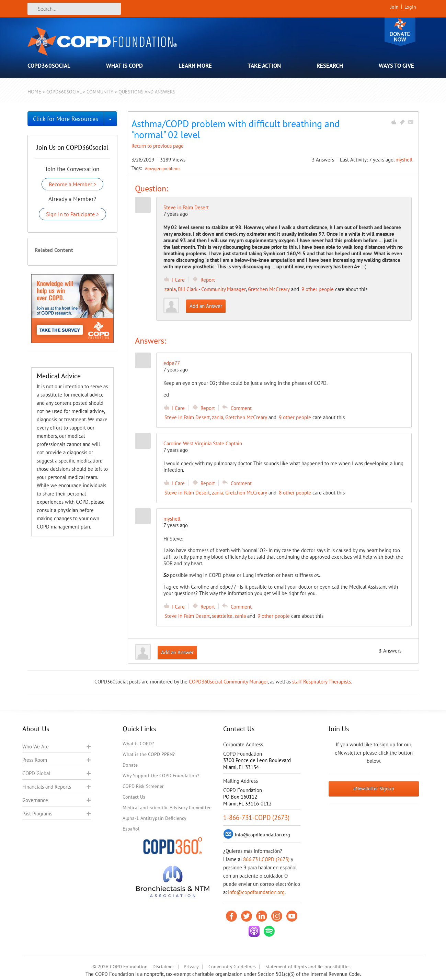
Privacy (191, 967)
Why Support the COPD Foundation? (161, 776)
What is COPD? (138, 744)
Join (394, 7)
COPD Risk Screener (143, 786)
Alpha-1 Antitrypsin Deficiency (155, 818)
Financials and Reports (47, 787)
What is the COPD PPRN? (149, 754)
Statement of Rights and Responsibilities (308, 967)
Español (131, 829)
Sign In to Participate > (72, 214)
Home (34, 92)
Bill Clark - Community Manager (212, 289)
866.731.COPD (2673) (266, 859)
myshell (404, 160)
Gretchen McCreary (269, 289)
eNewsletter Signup (374, 789)
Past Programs (37, 814)
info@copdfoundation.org (256, 892)
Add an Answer (206, 306)
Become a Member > (72, 184)
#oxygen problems (163, 168)
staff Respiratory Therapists (322, 682)
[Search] (74, 9)
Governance (35, 800)
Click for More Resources (66, 119)
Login (410, 7)
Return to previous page (158, 146)
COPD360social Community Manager (228, 682)
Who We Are (36, 747)
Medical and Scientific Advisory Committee (167, 808)
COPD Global (36, 773)
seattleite (222, 616)
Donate (400, 32)
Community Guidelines (232, 967)
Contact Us (134, 797)
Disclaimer (163, 967)
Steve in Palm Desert (186, 207)
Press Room (35, 760)
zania (170, 289)
